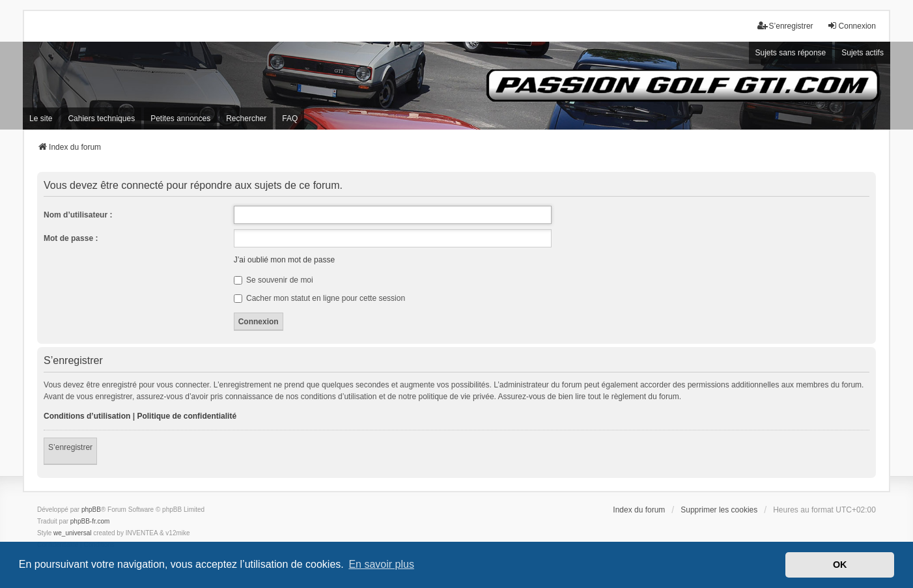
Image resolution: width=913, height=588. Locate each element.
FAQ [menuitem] (290, 119)
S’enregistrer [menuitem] (785, 26)
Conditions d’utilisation (87, 416)
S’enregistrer (70, 447)
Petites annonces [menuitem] (180, 119)
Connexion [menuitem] (851, 26)
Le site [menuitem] (41, 119)
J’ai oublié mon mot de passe (284, 260)
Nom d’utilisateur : (78, 215)
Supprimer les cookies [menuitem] (719, 510)
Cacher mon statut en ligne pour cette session (319, 298)
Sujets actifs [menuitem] (863, 53)
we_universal (72, 533)
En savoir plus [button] (381, 564)
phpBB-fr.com (90, 521)
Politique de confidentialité (187, 416)
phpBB (91, 510)
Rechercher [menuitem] (246, 119)
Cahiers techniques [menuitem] (101, 119)
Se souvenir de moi (274, 280)
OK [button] (840, 565)
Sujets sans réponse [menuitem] (791, 53)
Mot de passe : (71, 238)
